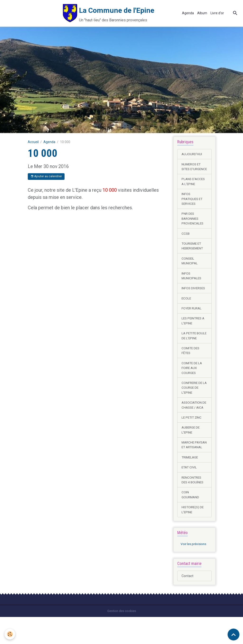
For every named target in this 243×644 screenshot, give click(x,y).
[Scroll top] (234, 635)
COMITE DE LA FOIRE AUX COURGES (192, 382)
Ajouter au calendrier (46, 176)
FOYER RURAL (192, 316)
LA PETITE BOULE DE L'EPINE (189, 346)
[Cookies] (10, 634)
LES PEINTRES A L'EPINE (194, 329)
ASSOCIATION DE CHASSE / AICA (192, 422)
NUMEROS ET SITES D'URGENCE (192, 169)
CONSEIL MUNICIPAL (190, 268)
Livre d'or (217, 13)
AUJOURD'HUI (192, 154)
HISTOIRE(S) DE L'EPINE (193, 536)
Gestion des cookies (122, 638)
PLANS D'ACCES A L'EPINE (194, 187)
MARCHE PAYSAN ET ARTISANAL (190, 468)
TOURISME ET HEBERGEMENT (193, 253)
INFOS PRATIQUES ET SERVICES (193, 205)
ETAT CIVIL (190, 493)
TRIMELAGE (190, 483)
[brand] (88, 13)
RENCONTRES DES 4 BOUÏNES (193, 506)
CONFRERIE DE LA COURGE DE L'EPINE (193, 402)
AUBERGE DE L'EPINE (191, 450)
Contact (187, 603)
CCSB (186, 240)
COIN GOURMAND (191, 521)
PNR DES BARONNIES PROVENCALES (193, 225)
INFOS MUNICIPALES (192, 283)
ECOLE (187, 306)
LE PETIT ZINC (192, 437)
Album (202, 13)
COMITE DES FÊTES (191, 364)
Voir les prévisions (194, 571)
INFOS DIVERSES (194, 296)
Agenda (188, 13)
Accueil (33, 142)
